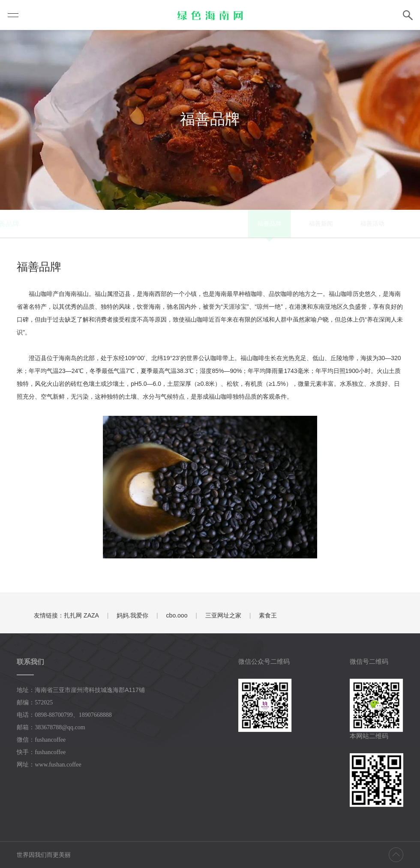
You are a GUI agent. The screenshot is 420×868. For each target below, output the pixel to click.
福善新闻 (188, 224)
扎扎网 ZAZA (81, 615)
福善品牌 (137, 224)
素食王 (268, 615)
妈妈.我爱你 (132, 615)
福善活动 (240, 224)
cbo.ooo (177, 615)
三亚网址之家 (223, 615)
